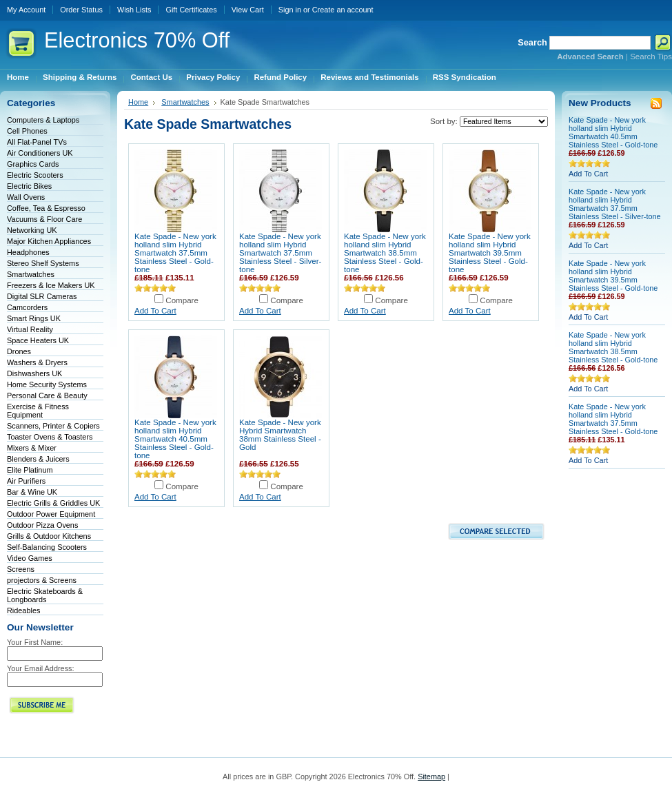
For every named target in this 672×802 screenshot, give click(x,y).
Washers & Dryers (37, 362)
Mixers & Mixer (32, 448)
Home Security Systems (47, 384)
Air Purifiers (26, 481)
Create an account (343, 10)
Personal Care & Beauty (47, 395)
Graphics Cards (33, 164)
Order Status (81, 10)
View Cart (248, 10)
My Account (26, 10)
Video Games (30, 558)
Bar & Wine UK (32, 492)
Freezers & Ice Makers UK (51, 285)
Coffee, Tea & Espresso (46, 208)
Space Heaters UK (38, 340)
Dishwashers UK (34, 373)
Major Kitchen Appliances (49, 241)
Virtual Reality (30, 329)
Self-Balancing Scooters (47, 547)
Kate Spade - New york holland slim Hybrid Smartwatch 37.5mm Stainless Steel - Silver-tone (280, 253)
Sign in (290, 10)
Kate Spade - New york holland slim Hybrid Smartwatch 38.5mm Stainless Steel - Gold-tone (385, 253)
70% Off (137, 40)
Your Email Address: (41, 668)
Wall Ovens (26, 197)
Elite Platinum (30, 470)
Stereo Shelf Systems (43, 263)
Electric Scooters (35, 175)
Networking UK (32, 230)
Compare (182, 300)
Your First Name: (35, 642)
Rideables (23, 610)
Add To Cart (155, 311)
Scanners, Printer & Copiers (53, 426)
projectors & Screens (42, 580)
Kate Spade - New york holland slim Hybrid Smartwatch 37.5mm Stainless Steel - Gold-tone (175, 253)
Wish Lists (134, 10)
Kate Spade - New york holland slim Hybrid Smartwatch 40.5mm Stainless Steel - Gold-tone (175, 439)
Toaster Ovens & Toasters (50, 437)
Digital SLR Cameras (42, 296)
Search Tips (651, 56)
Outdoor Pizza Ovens (42, 525)
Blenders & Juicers (38, 459)
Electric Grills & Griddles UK (53, 503)
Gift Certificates (191, 10)
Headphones (28, 252)
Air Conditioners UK (40, 153)
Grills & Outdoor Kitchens (49, 536)
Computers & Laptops (43, 120)
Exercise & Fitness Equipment (38, 411)
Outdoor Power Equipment (51, 514)
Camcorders (27, 307)
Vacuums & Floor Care (44, 219)
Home (138, 102)
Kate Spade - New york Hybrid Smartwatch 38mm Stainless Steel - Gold (280, 435)
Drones (19, 351)
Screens (21, 569)
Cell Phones (27, 131)
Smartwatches (31, 274)
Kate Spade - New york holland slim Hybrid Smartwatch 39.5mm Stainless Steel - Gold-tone (490, 253)
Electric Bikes (29, 186)
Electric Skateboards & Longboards (45, 595)
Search (532, 42)
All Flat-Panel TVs (37, 142)
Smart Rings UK (34, 318)
